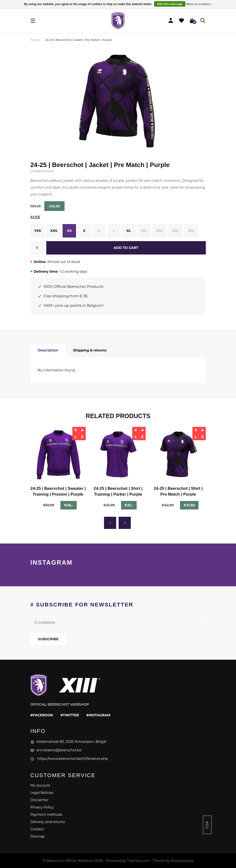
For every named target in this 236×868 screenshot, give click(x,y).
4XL (176, 231)
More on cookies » (199, 4)
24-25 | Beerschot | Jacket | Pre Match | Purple (79, 40)
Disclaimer (40, 800)
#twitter (70, 715)
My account (40, 785)
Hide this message (170, 4)
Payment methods (46, 815)
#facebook (42, 715)
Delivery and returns (48, 822)
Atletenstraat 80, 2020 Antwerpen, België (68, 742)
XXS (54, 231)
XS (69, 231)
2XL (144, 231)
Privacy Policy (42, 807)
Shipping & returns (90, 350)
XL (129, 231)
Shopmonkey (182, 861)
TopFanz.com (138, 861)
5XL (191, 231)
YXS (38, 231)
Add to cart (126, 248)
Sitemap (38, 836)
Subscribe (48, 639)
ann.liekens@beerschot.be (56, 750)
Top (207, 825)
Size (36, 217)
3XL (160, 231)
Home (35, 40)
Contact (37, 829)
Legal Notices (42, 793)
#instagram (98, 715)
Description (48, 350)
